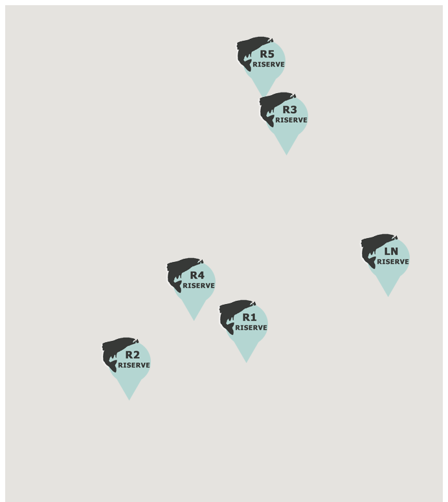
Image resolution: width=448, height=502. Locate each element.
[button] (243, 332)
